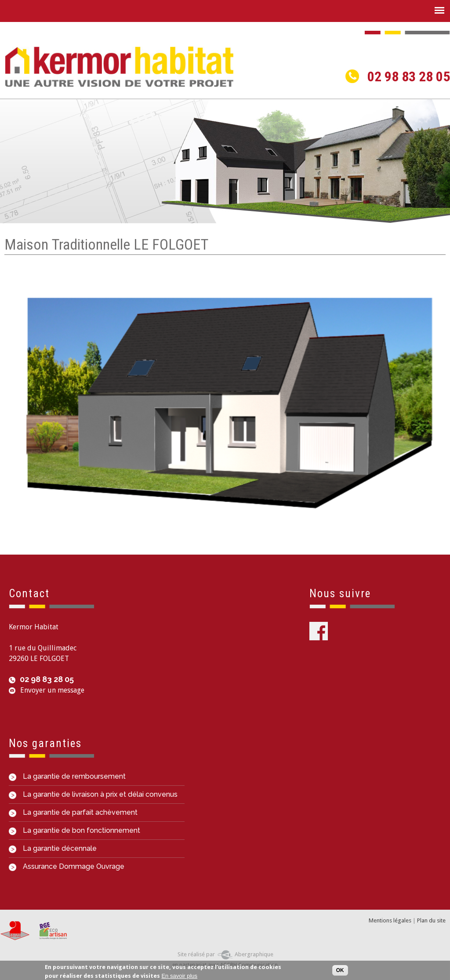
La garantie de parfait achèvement (73, 812)
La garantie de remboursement (67, 776)
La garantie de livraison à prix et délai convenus (93, 794)
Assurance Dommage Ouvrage (67, 866)
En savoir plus (179, 976)
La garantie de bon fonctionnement (74, 830)
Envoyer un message (52, 690)
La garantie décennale (53, 848)
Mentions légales (390, 920)
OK (340, 970)
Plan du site (431, 920)
